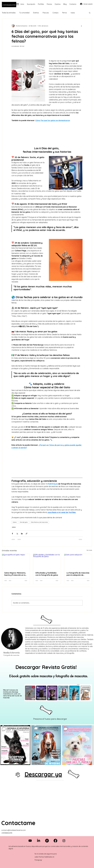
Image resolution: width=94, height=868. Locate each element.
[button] (90, 13)
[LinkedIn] (39, 841)
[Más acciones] (81, 26)
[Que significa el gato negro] (16, 562)
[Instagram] (64, 841)
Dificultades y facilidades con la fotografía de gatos (47, 574)
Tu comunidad (24, 13)
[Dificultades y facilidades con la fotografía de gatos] (47, 562)
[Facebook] (55, 841)
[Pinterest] (47, 841)
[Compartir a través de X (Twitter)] (17, 534)
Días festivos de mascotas (39, 522)
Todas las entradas (9, 13)
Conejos (55, 13)
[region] (47, 691)
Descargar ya (43, 774)
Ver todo (89, 550)
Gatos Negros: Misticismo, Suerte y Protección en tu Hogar (15, 574)
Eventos (36, 13)
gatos (14, 527)
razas (73, 13)
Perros (65, 13)
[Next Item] (90, 745)
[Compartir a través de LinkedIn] (22, 534)
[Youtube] (30, 841)
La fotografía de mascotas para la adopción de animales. (78, 574)
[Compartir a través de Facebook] (12, 534)
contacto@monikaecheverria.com (13, 830)
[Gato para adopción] (78, 562)
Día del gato (24, 522)
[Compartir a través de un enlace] (27, 534)
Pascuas (46, 13)
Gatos (15, 522)
